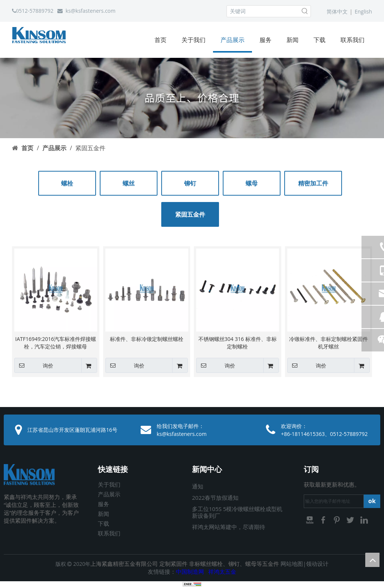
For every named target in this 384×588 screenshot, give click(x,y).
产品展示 (109, 494)
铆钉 (190, 183)
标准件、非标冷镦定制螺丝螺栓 (147, 339)
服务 (103, 504)
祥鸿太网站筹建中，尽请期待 (229, 527)
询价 (34, 365)
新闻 (103, 514)
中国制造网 (190, 571)
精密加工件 (313, 183)
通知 (198, 486)
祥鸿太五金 (222, 571)
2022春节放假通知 (215, 498)
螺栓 (67, 183)
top (372, 560)
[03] (192, 98)
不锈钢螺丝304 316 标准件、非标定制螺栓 (238, 343)
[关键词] (263, 11)
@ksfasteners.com (93, 11)
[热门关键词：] (305, 11)
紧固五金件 (190, 214)
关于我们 (109, 484)
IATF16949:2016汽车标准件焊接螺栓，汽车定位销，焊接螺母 (56, 343)
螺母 (252, 183)
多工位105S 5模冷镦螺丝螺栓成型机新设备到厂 (237, 512)
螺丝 (129, 183)
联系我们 (109, 533)
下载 (103, 523)
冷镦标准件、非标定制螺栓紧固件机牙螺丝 (328, 343)
